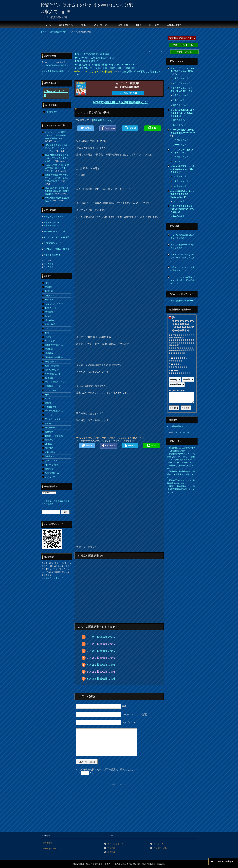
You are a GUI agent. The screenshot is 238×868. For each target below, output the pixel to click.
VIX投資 (48, 444)
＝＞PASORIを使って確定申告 (55, 65)
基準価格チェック (102, 120)
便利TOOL (50, 295)
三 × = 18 (85, 773)
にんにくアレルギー (54, 304)
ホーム (48, 25)
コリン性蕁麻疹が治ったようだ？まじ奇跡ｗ (182, 236)
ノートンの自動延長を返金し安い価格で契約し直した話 (182, 258)
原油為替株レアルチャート (183, 301)
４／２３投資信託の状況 (101, 665)
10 (179, 212)
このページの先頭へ (224, 862)
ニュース (49, 415)
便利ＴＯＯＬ (184, 52)
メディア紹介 (51, 390)
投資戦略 (49, 353)
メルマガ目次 (122, 25)
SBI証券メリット (53, 112)
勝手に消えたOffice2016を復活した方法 (182, 246)
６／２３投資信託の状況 (101, 651)
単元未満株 (50, 428)
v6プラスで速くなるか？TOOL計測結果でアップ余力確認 (182, 209)
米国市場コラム (52, 473)
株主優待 (49, 440)
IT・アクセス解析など (55, 419)
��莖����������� (180, 372)
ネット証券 (154, 25)
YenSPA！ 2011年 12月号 (56, 249)
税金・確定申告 (52, 366)
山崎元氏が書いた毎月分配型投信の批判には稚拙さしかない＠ (57, 168)
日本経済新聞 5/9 (51, 223)
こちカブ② (49, 267)
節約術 (48, 403)
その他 (48, 337)
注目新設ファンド (53, 386)
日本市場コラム (52, 465)
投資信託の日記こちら (182, 38)
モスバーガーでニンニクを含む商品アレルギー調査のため (182, 71)
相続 (47, 333)
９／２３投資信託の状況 (101, 658)
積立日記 (49, 448)
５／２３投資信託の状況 (101, 637)
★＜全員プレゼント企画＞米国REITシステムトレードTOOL (106, 65)
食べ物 (48, 316)
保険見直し (50, 456)
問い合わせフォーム (55, 578)
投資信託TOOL (52, 362)
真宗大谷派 (50, 324)
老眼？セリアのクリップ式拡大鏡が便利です (182, 269)
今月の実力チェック (54, 452)
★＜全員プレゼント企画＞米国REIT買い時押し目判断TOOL (106, 68)
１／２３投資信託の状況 (101, 644)
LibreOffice (50, 320)
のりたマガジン (101, 25)
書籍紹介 (49, 432)
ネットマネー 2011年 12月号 (56, 237)
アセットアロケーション (56, 382)
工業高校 (49, 287)
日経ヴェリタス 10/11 (53, 217)
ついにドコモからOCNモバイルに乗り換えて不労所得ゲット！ (183, 280)
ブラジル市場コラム (54, 411)
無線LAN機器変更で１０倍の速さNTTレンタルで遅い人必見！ (57, 158)
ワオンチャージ (182, 432)
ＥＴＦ (48, 399)
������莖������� (178, 359)
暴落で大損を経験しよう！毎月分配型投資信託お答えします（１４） (181, 489)
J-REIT (48, 423)
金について (50, 477)
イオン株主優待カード (177, 426)
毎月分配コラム (66, 25)
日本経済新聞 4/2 (51, 226)
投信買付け (50, 312)
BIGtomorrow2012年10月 (55, 231)
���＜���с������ (178, 366)
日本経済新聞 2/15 (52, 255)
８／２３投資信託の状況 (101, 679)
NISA (139, 25)
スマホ (48, 329)
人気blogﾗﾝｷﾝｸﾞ (174, 25)
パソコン (49, 300)
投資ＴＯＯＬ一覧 (183, 45)
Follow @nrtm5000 (51, 849)
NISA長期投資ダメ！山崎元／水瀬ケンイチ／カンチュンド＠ (57, 148)
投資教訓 (49, 349)
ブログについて (52, 461)
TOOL (83, 25)
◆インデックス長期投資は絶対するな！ (95, 58)
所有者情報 (48, 843)
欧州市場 (49, 469)
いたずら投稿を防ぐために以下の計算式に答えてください (107, 769)
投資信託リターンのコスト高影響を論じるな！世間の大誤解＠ (57, 191)
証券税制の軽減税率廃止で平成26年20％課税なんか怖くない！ (181, 474)
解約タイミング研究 (54, 436)
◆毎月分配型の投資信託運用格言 (92, 54)
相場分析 (49, 291)
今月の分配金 (51, 407)
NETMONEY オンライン (55, 243)
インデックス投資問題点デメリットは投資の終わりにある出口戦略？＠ (57, 135)
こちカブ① (49, 264)
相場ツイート (51, 308)
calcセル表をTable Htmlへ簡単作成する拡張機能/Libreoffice (182, 194)
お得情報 (49, 378)
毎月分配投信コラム (54, 345)
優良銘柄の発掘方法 (54, 357)
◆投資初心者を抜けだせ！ (88, 61)
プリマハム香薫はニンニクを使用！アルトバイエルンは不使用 (182, 113)
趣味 (47, 395)
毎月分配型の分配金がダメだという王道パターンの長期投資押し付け (57, 178)
